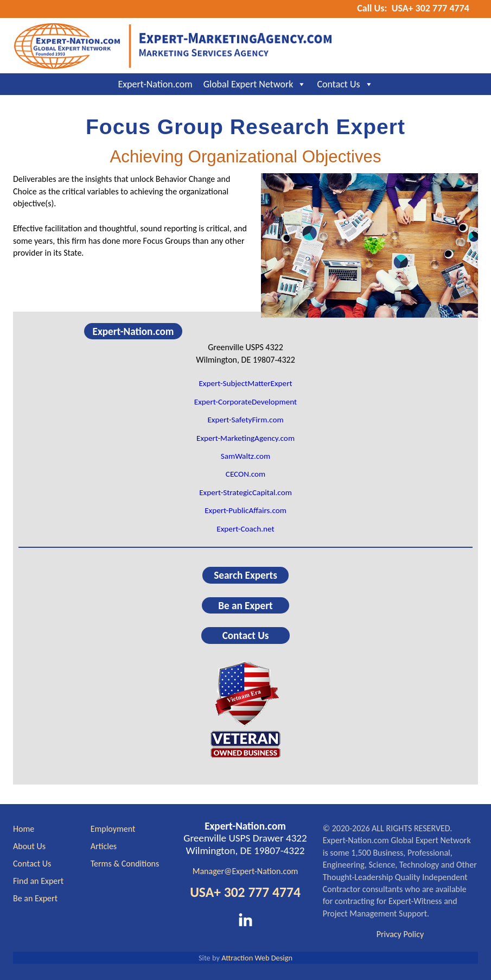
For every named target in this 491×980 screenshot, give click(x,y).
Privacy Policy (400, 934)
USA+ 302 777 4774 (245, 892)
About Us (29, 846)
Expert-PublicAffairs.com (245, 510)
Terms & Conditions (125, 864)
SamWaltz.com (246, 456)
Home (24, 829)
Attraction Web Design (257, 958)
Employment (113, 829)
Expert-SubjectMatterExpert (245, 383)
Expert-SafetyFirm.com (245, 420)
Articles (104, 846)
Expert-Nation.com (155, 84)
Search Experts (245, 575)
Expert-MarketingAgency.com (245, 438)
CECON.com (245, 474)
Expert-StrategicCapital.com (245, 492)
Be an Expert (245, 606)
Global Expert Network (255, 84)
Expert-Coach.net (245, 529)
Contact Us (345, 84)
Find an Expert (38, 881)
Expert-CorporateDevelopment (245, 402)
